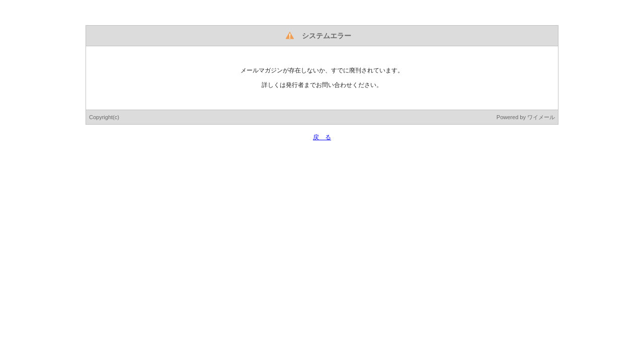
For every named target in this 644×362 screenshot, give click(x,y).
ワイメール (541, 117)
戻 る (322, 137)
